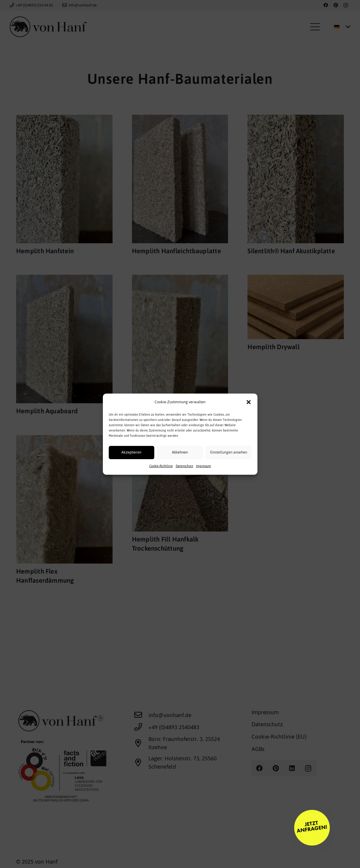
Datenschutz (184, 478)
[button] (249, 414)
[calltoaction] (212, 829)
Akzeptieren (131, 464)
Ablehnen (180, 464)
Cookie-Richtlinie (161, 478)
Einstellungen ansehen (229, 464)
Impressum (204, 478)
